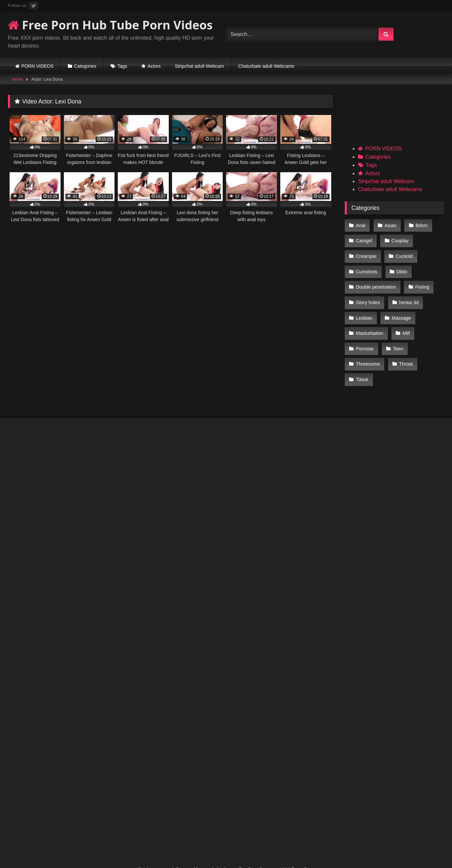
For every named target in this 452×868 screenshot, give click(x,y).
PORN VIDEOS (38, 66)
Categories (85, 66)
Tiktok (362, 365)
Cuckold (403, 253)
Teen (397, 337)
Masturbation (369, 323)
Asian (389, 225)
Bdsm (420, 225)
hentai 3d (408, 295)
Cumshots (366, 267)
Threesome (368, 351)
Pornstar (365, 337)
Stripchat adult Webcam (200, 66)
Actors (154, 66)
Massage (400, 309)
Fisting (421, 281)
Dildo (401, 267)
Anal (361, 225)
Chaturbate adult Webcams (266, 66)
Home (18, 79)
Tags (122, 66)
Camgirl (364, 239)
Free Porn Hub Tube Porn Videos (110, 25)
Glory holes (368, 295)
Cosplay (399, 239)
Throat (405, 351)
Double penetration (376, 281)
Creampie (366, 253)
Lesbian (364, 309)
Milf (405, 323)
